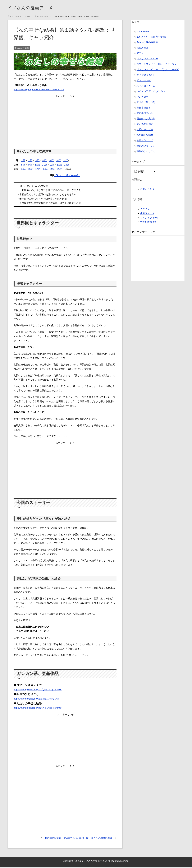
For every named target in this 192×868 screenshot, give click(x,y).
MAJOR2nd (143, 32)
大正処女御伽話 (145, 125)
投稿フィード (147, 214)
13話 (59, 165)
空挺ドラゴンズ (145, 141)
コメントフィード (150, 218)
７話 (65, 161)
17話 (38, 170)
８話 (23, 165)
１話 (23, 161)
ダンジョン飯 (144, 81)
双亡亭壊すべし (145, 114)
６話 (58, 161)
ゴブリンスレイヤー (147, 59)
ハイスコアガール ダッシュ (151, 92)
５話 (51, 161)
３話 (37, 161)
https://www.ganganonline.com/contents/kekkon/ (39, 90)
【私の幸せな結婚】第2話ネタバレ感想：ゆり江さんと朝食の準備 (77, 839)
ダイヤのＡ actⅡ (146, 76)
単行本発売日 (144, 108)
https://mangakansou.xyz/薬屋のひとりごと (36, 699)
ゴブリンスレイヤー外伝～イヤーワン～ (158, 65)
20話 (60, 170)
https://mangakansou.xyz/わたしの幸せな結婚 (38, 709)
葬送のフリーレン (146, 147)
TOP (20, 17)
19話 (52, 170)
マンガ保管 (142, 98)
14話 (67, 165)
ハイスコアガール (146, 87)
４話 (44, 161)
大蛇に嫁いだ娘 (145, 130)
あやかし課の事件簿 (147, 43)
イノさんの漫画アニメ (35, 8)
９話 (30, 165)
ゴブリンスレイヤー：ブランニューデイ (158, 70)
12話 (52, 165)
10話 (37, 165)
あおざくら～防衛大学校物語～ (153, 38)
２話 (30, 161)
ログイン (145, 210)
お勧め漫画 (142, 48)
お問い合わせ (147, 190)
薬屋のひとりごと (146, 152)
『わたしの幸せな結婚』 (67, 176)
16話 (31, 170)
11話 (45, 165)
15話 (23, 170)
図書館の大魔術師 (146, 119)
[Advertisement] (65, 120)
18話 (45, 170)
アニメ (140, 54)
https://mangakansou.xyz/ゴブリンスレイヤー (38, 690)
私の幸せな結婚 (22, 49)
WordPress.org (148, 222)
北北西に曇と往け (146, 103)
